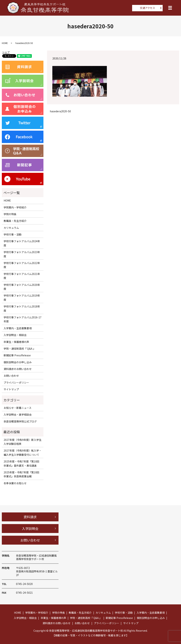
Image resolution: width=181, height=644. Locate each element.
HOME (5, 43)
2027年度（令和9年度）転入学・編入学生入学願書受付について (23, 452)
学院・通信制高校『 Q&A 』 (20, 349)
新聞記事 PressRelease (17, 355)
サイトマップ (11, 389)
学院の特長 (10, 214)
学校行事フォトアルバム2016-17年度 (23, 319)
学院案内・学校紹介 (15, 207)
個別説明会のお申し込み (18, 362)
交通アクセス (147, 8)
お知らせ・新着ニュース (18, 408)
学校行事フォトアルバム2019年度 (22, 297)
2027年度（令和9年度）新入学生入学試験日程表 (23, 442)
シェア (6, 52)
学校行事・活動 (13, 234)
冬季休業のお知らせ (15, 483)
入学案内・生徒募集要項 (18, 328)
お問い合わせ (11, 376)
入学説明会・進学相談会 (18, 414)
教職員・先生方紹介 (15, 221)
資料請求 (30, 517)
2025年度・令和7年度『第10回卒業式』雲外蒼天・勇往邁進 (21, 463)
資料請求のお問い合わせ (18, 369)
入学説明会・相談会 (15, 335)
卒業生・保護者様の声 (16, 342)
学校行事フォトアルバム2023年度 (22, 254)
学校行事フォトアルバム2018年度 (22, 308)
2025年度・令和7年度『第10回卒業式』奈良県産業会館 (21, 474)
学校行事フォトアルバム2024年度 (22, 243)
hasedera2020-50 (60, 111)
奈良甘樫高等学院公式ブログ (20, 421)
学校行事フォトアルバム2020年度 (22, 287)
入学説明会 (30, 528)
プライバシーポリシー (16, 383)
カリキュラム (11, 228)
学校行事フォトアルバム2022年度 (22, 265)
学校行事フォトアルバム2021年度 (22, 276)
